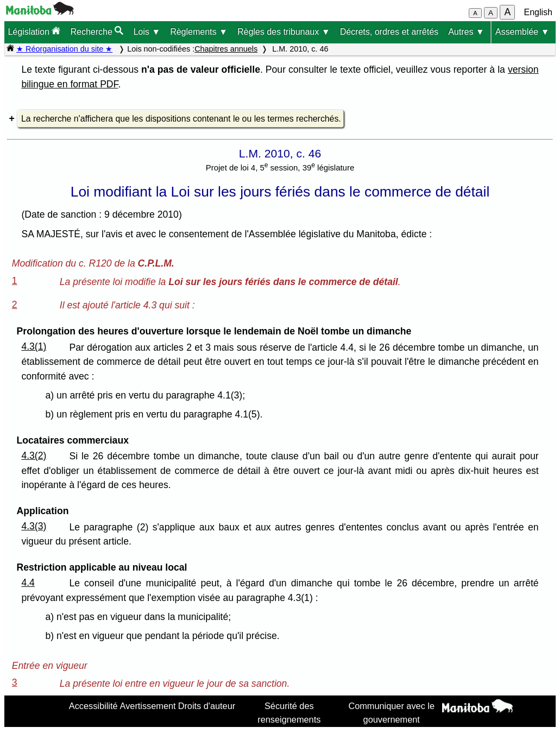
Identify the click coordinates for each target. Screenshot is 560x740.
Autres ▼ (466, 32)
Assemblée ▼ (522, 32)
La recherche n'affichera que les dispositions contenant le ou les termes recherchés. (181, 119)
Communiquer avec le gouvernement (391, 712)
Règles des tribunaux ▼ (284, 32)
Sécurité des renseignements (289, 712)
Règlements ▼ (199, 32)
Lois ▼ (147, 32)
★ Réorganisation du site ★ (64, 49)
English (538, 12)
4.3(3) (34, 526)
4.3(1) (34, 346)
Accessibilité (93, 706)
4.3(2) (34, 456)
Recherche (97, 31)
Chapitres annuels (226, 49)
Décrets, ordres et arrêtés (389, 32)
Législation (34, 31)
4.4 (28, 583)
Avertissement (148, 706)
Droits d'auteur (207, 706)
